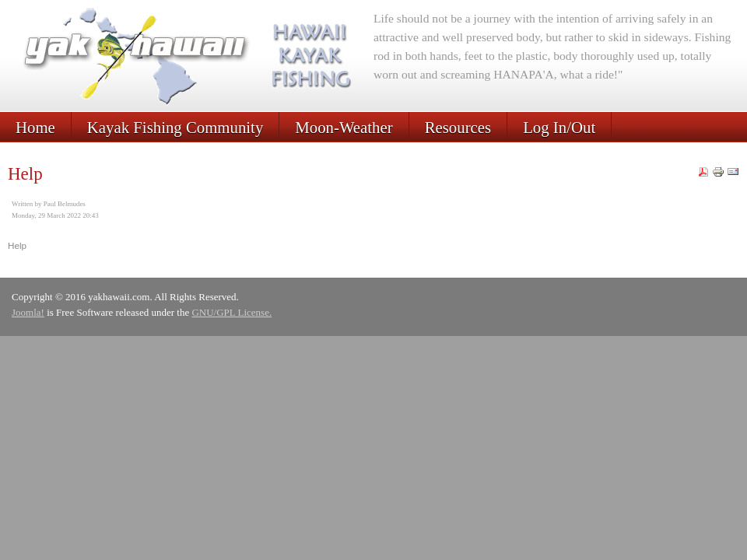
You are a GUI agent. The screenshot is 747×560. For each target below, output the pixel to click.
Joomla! (28, 312)
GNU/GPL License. (231, 312)
